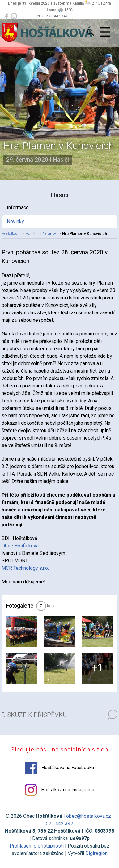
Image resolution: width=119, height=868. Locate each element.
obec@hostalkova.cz (89, 816)
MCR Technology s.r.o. (25, 568)
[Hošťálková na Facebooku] (6, 16)
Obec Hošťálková (20, 546)
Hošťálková (11, 234)
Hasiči (31, 234)
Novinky (15, 221)
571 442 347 (59, 824)
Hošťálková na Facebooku (59, 768)
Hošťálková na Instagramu (59, 790)
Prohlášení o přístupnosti (37, 846)
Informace (18, 208)
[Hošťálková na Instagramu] (14, 16)
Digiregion (96, 853)
